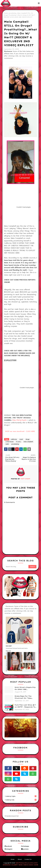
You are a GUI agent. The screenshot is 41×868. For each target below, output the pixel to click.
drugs (28, 439)
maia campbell (28, 442)
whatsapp (26, 846)
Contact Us (28, 859)
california (14, 439)
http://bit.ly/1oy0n (19, 420)
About (20, 859)
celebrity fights (21, 796)
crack (21, 439)
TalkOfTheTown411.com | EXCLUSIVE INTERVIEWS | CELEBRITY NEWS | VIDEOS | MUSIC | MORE (20, 864)
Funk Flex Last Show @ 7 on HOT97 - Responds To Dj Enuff (25, 706)
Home (6, 13)
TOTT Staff (25, 479)
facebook (9, 846)
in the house (10, 442)
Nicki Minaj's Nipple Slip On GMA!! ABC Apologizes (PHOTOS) (25, 688)
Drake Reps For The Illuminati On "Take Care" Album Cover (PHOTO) (23, 697)
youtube (26, 849)
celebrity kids (21, 800)
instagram (9, 849)
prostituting (13, 13)
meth (7, 444)
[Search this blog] (17, 567)
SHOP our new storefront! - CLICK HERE (20, 431)
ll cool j (19, 442)
